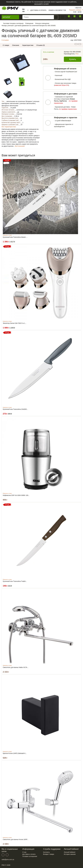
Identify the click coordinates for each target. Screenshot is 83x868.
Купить (73, 59)
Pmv (77, 54)
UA (23, 11)
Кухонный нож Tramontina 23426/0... (15, 409)
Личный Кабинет (70, 852)
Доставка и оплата (29, 854)
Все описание (20, 146)
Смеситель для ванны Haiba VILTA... (16, 667)
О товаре (6, 45)
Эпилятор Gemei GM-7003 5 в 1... (15, 323)
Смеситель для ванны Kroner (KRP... (16, 839)
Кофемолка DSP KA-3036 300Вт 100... (16, 495)
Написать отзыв (7, 235)
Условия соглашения (30, 856)
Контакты (46, 852)
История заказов (70, 854)
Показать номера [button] (75, 10)
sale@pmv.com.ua (8, 859)
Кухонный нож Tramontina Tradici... (15, 581)
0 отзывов (5, 40)
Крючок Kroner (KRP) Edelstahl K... (15, 753)
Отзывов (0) (41, 45)
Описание (16, 45)
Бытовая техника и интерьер (13, 23)
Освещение (29, 23)
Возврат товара (49, 854)
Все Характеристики (9, 127)
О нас (24, 852)
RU (23, 9)
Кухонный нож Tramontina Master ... (15, 237)
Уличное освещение (42, 23)
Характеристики (28, 45)
